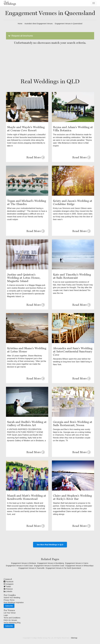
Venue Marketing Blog (12, 623)
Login (6, 615)
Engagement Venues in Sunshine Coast (49, 566)
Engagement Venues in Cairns (77, 563)
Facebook (9, 582)
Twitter (7, 587)
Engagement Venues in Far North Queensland (63, 568)
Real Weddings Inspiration (14, 602)
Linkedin (8, 591)
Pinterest (8, 589)
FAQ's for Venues (10, 620)
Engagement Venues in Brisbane (24, 563)
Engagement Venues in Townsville (31, 568)
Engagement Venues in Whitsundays (79, 566)
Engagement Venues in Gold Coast (19, 566)
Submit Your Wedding (12, 598)
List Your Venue (10, 613)
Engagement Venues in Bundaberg (51, 563)
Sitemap (74, 638)
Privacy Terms (9, 600)
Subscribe (9, 606)
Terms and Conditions (12, 618)
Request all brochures (20, 36)
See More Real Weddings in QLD (50, 545)
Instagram (9, 584)
